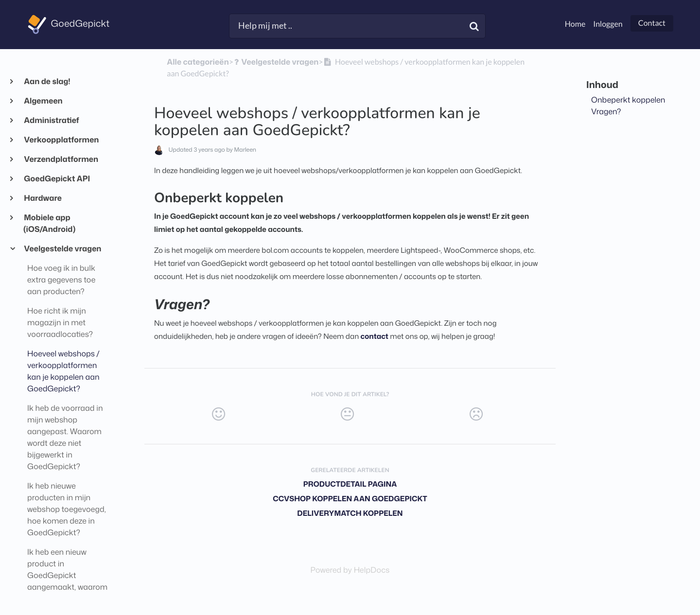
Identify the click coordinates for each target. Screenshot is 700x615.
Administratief (51, 121)
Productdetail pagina (350, 484)
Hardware (43, 198)
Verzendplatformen (61, 159)
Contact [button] (652, 23)
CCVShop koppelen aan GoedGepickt (350, 499)
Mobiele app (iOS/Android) (49, 224)
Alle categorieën (198, 62)
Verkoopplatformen (61, 140)
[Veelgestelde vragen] (276, 62)
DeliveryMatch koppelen (350, 513)
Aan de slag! (47, 82)
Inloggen (608, 24)
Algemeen (43, 101)
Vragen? (606, 112)
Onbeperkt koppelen (628, 100)
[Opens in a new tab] (350, 570)
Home (575, 24)
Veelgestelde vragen (62, 249)
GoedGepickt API (57, 179)
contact (375, 336)
